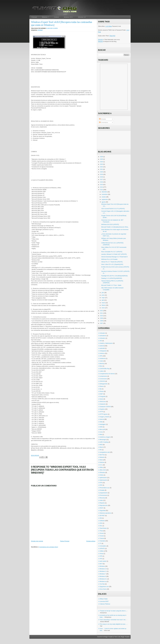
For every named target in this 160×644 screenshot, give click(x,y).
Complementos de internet (107, 374)
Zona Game (103, 589)
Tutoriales (102, 541)
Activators (103, 338)
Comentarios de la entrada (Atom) (49, 547)
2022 (102, 167)
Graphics (102, 409)
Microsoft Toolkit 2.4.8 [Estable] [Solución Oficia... (115, 227)
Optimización (103, 480)
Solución (100, 40)
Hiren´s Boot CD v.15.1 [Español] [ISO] (112, 264)
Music (101, 447)
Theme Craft (117, 637)
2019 (102, 174)
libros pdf (102, 429)
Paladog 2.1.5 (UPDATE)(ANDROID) (112, 278)
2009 (102, 318)
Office (101, 467)
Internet (40, 30)
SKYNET (102, 516)
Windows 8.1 (103, 579)
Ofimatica (102, 473)
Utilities (102, 551)
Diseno (102, 386)
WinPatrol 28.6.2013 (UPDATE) (110, 224)
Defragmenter (104, 384)
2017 (102, 180)
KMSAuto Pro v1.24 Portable (109, 259)
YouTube (102, 584)
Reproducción (104, 505)
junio (103, 295)
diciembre (104, 192)
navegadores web (105, 452)
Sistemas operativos (105, 513)
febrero (104, 305)
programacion (104, 493)
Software (102, 521)
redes (101, 500)
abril (103, 300)
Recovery (102, 498)
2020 (102, 172)
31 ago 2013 (49, 28)
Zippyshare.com (104, 587)
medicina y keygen (105, 437)
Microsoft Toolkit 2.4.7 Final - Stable (111, 285)
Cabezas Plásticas (105, 604)
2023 (102, 164)
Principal (34, 17)
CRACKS (102, 381)
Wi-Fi (101, 564)
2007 (102, 323)
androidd (102, 348)
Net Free (102, 455)
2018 (102, 177)
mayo (103, 298)
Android (56, 17)
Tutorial (102, 538)
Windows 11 (103, 571)
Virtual (102, 554)
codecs (102, 371)
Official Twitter (104, 599)
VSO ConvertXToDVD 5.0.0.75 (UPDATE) (113, 209)
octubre (104, 197)
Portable (102, 490)
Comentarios (104, 122)
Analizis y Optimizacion (106, 343)
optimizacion (103, 478)
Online (102, 475)
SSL (101, 526)
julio (103, 293)
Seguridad (103, 511)
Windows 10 (82, 17)
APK (101, 356)
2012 (102, 311)
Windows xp (103, 581)
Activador (102, 333)
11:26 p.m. (55, 28)
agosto (104, 202)
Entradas (103, 119)
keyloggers (103, 424)
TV (101, 543)
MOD (101, 445)
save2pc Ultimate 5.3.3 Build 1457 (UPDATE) (114, 254)
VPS (101, 559)
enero (103, 308)
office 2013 (103, 470)
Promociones (103, 495)
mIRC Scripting (104, 442)
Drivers (102, 391)
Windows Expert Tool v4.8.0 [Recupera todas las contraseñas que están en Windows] (62, 23)
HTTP (101, 412)
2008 (102, 321)
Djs (101, 389)
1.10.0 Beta (109, 26)
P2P (101, 483)
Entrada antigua (91, 541)
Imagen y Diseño (104, 417)
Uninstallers (103, 546)
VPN (101, 556)
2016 (102, 182)
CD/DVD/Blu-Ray (105, 369)
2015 (102, 185)
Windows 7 (45, 17)
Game (101, 399)
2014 (102, 187)
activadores (103, 336)
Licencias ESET (104, 601)
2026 (102, 157)
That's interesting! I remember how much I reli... (113, 620)
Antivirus (102, 353)
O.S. (101, 465)
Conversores (103, 379)
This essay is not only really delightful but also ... (113, 624)
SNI (101, 518)
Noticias (102, 462)
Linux (101, 432)
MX (101, 450)
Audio (101, 361)
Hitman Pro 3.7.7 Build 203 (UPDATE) (112, 262)
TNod (101, 531)
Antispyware (103, 351)
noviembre (105, 194)
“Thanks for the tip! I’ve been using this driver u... (113, 611)
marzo (103, 303)
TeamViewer (103, 528)
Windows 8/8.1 (68, 17)
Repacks (102, 503)
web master (103, 561)
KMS (101, 427)
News (101, 460)
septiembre (105, 199)
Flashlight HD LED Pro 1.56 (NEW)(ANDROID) (114, 276)
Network (102, 457)
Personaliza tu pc (105, 488)
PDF (101, 485)
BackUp (102, 364)
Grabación (103, 404)
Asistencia (103, 358)
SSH (101, 523)
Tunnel (102, 536)
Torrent (102, 533)
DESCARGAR (35, 456)
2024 (102, 162)
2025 (102, 159)
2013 (102, 190)
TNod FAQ (112, 36)
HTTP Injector (104, 414)
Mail (101, 435)
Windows (102, 566)
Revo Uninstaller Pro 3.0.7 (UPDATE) (112, 252)
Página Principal (65, 541)
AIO (101, 341)
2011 (102, 313)
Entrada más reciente (37, 541)
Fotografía (103, 396)
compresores (103, 376)
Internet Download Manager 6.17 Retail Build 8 (114, 257)
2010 (102, 316)
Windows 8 (103, 576)
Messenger (103, 440)
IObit (101, 422)
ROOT (102, 508)
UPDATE (102, 549)
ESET (101, 394)
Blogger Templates (125, 637)
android (102, 346)
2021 (102, 169)
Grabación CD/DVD (105, 407)
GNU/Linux (103, 402)
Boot (101, 366)
